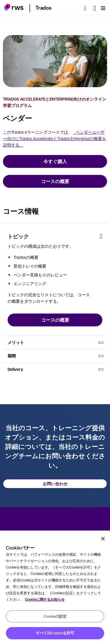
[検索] (87, 8)
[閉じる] (103, 539)
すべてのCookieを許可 (55, 633)
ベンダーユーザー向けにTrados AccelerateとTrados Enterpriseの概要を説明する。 (55, 138)
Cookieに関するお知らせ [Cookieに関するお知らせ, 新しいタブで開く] (45, 599)
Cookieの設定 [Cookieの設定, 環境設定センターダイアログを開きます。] (55, 616)
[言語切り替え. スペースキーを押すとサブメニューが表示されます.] (95, 8)
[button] (14, 7)
